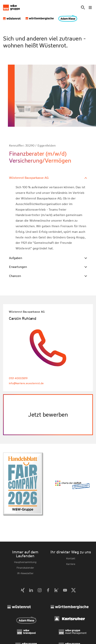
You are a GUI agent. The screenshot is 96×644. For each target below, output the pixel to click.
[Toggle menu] (91, 8)
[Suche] (83, 8)
